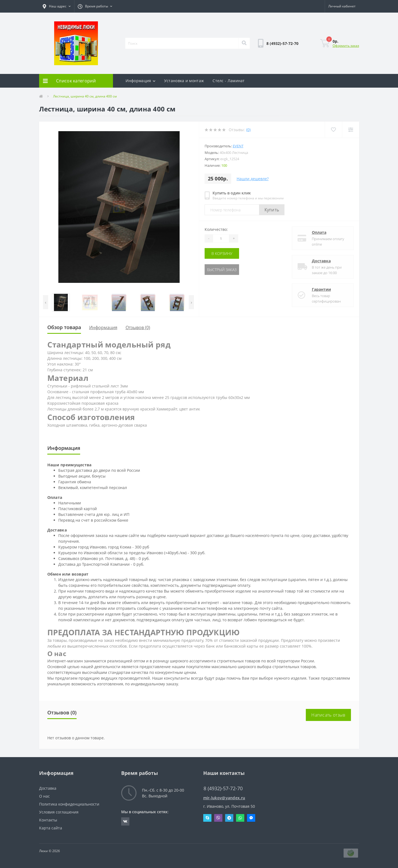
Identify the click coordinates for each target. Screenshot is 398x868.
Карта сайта (51, 828)
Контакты (48, 820)
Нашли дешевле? (253, 179)
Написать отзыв (328, 715)
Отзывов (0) (138, 327)
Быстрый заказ (222, 270)
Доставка (321, 261)
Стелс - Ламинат (229, 81)
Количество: (216, 229)
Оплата (319, 232)
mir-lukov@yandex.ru (224, 798)
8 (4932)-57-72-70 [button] (223, 788)
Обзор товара (64, 327)
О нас (44, 796)
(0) (248, 130)
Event (238, 146)
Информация (140, 81)
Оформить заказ (346, 46)
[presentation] (46, 302)
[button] (57, 6)
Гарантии (321, 289)
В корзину (222, 253)
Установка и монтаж (184, 81)
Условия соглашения (59, 812)
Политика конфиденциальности (69, 804)
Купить (272, 210)
